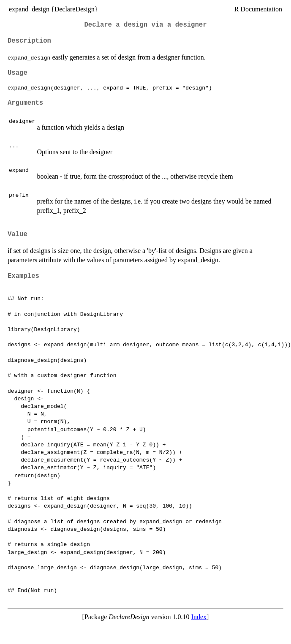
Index (199, 617)
